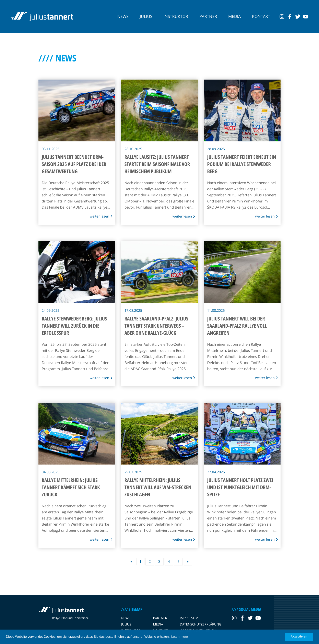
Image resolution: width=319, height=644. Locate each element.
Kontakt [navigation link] (261, 16)
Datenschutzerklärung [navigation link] (201, 624)
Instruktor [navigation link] (176, 16)
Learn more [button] (180, 637)
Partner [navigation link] (208, 16)
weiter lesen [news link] (101, 216)
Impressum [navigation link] (189, 618)
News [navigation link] (123, 16)
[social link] (282, 17)
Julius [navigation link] (146, 16)
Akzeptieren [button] (299, 637)
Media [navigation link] (235, 16)
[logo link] (42, 16)
